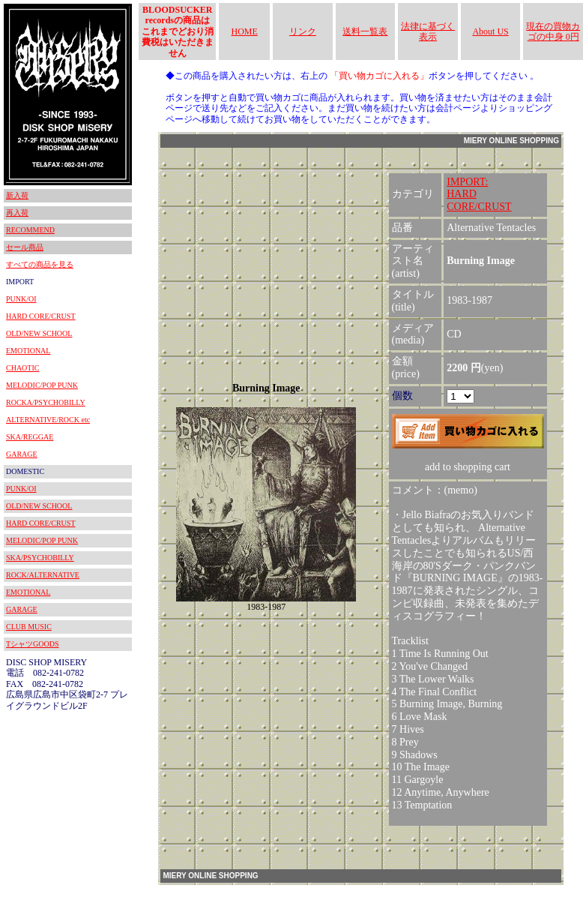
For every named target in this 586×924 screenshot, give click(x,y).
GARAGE (22, 454)
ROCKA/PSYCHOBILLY (46, 402)
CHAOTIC (22, 368)
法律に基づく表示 (428, 31)
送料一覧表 (365, 31)
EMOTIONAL (28, 351)
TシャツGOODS (33, 644)
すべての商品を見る (40, 264)
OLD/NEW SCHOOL (39, 333)
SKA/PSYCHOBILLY (40, 558)
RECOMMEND (30, 230)
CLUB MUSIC (29, 627)
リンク (303, 31)
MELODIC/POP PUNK (42, 385)
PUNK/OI (21, 299)
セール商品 (25, 247)
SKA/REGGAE (30, 437)
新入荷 (17, 195)
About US (490, 31)
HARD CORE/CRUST (41, 316)
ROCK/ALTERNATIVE (43, 575)
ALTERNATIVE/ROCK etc (48, 420)
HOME (245, 31)
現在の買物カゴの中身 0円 (553, 31)
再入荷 (17, 213)
